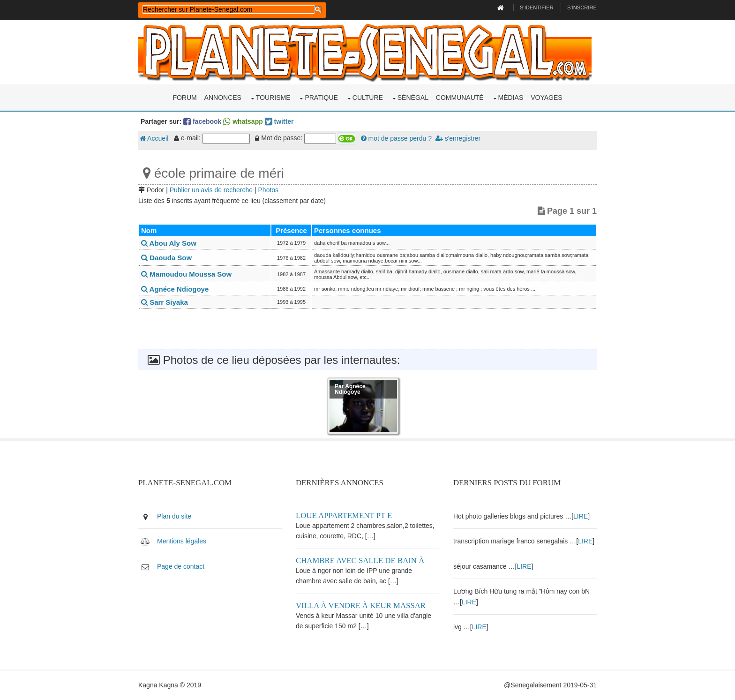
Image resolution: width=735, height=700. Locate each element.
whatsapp (243, 121)
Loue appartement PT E (344, 516)
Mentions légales (182, 541)
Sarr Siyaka (165, 302)
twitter (279, 121)
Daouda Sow (166, 258)
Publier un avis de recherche (211, 190)
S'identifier (537, 8)
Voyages (546, 98)
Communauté (460, 98)
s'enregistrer (458, 138)
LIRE (581, 516)
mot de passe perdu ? (396, 138)
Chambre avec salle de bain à (360, 561)
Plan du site (174, 516)
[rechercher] (229, 9)
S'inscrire (582, 8)
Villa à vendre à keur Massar (361, 606)
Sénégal (413, 98)
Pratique (321, 98)
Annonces (223, 98)
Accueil (154, 138)
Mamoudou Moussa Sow (186, 274)
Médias (511, 98)
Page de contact (181, 566)
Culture (368, 98)
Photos (269, 190)
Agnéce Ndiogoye (175, 289)
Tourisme (273, 98)
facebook (202, 121)
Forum (184, 98)
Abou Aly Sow (169, 243)
